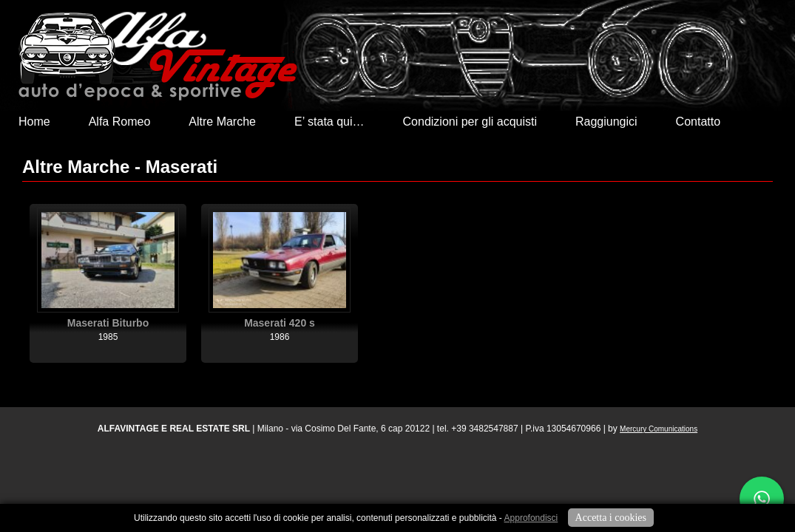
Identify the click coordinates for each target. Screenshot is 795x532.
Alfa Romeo (120, 122)
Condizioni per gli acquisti (470, 122)
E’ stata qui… (329, 122)
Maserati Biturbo (108, 323)
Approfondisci (531, 518)
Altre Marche (222, 122)
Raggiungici (606, 122)
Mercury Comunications (659, 429)
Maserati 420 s (280, 323)
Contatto (698, 122)
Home (34, 122)
